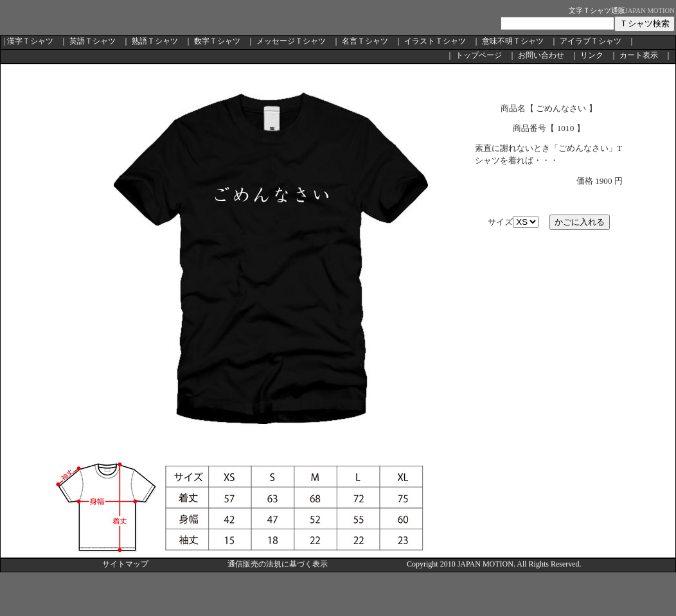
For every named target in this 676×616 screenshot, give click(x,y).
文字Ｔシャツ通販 (597, 11)
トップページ (479, 55)
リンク (592, 55)
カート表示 (639, 55)
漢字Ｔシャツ (30, 41)
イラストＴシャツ (435, 41)
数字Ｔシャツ (217, 41)
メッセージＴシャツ (291, 41)
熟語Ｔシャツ (155, 41)
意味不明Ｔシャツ (513, 41)
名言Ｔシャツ (365, 41)
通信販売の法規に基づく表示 (278, 564)
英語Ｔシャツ (93, 41)
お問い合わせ (541, 55)
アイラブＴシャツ (591, 41)
